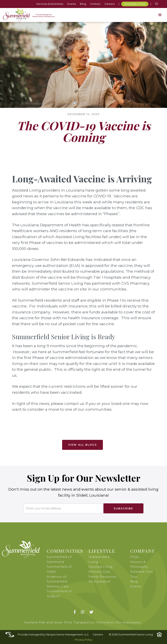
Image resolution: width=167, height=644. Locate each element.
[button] (160, 15)
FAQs (135, 557)
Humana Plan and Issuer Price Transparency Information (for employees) (83, 622)
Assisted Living (100, 567)
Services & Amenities (50, 4)
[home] (29, 15)
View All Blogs (83, 445)
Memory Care (99, 572)
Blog (83, 4)
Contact (95, 4)
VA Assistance (99, 581)
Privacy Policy (84, 640)
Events (72, 4)
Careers (110, 4)
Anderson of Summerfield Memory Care (58, 582)
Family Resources (103, 577)
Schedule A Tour (135, 4)
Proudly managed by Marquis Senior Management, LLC (53, 635)
